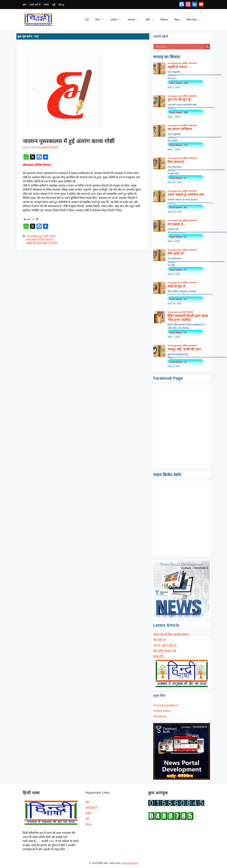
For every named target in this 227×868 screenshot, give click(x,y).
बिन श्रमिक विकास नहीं (165, 651)
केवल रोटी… (159, 656)
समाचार (53, 236)
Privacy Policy (162, 710)
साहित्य (117, 20)
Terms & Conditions (166, 705)
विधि (151, 20)
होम (25, 5)
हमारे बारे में (35, 5)
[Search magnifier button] (207, 47)
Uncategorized (35, 236)
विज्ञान (177, 20)
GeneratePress (130, 863)
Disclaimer (160, 716)
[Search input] (180, 47)
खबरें (46, 236)
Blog (61, 5)
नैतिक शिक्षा (195, 20)
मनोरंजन (135, 20)
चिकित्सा (164, 20)
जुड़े (54, 5)
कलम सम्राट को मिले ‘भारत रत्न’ (40, 239)
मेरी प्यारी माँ (159, 640)
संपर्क (46, 5)
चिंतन (101, 20)
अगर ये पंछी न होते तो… (166, 645)
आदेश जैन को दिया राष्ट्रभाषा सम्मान (171, 634)
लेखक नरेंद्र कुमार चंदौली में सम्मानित (42, 243)
